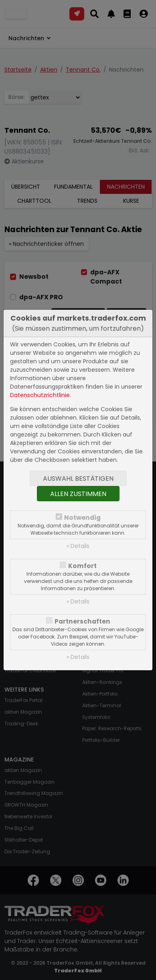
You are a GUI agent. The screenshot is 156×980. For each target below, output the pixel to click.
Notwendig (82, 518)
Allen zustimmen (78, 494)
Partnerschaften (82, 621)
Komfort (82, 566)
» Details (78, 546)
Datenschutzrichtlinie (40, 395)
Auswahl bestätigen (78, 479)
